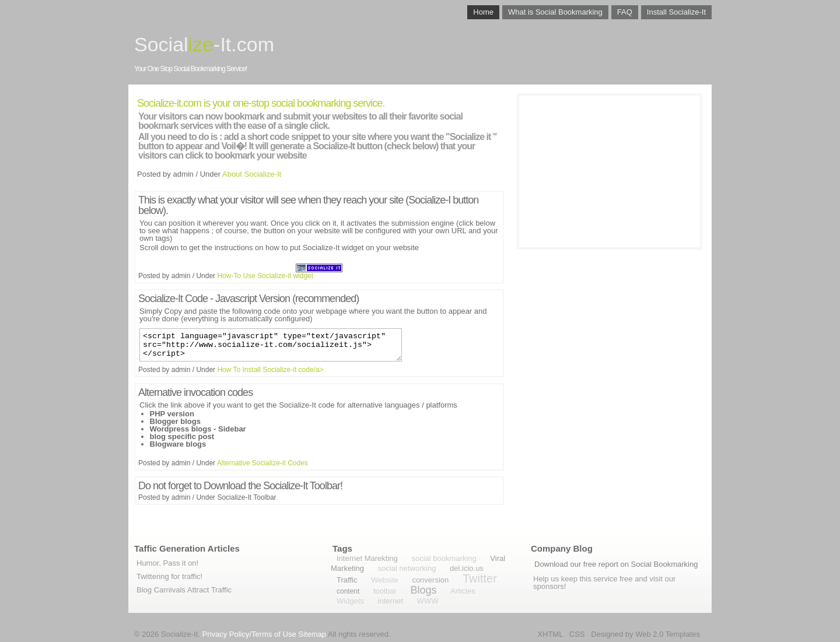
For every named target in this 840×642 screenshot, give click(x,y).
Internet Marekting (367, 558)
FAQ (625, 12)
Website (385, 580)
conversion (430, 580)
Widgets (350, 601)
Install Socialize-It (676, 12)
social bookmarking (444, 558)
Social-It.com (204, 44)
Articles (463, 591)
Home (483, 12)
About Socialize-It (252, 174)
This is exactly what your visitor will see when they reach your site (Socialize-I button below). (308, 205)
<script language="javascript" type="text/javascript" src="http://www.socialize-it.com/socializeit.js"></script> (271, 348)
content (348, 591)
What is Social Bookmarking (555, 12)
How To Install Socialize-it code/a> (270, 375)
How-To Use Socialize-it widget (265, 276)
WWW (428, 601)
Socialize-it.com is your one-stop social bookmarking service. (261, 103)
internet (391, 601)
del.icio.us (467, 568)
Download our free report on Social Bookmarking (616, 564)
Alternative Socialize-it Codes (262, 468)
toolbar (385, 591)
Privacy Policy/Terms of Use (249, 634)
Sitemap (312, 634)
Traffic (347, 580)
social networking (407, 568)
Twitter (480, 578)
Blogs (423, 590)
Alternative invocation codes (195, 398)
